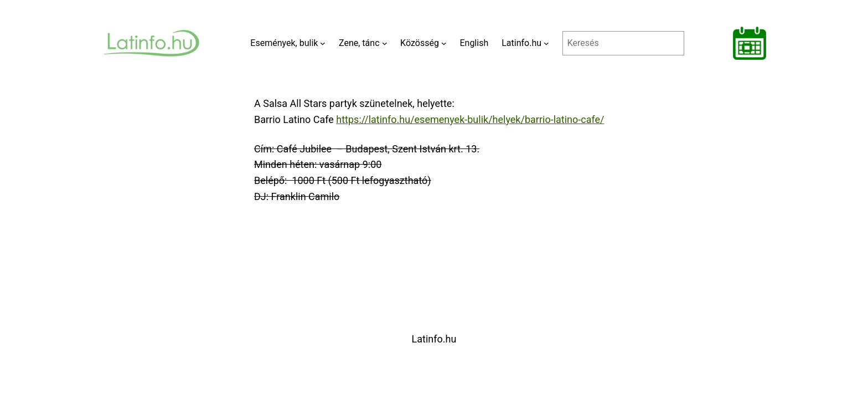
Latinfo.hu (434, 339)
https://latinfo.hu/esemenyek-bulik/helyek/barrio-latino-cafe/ (470, 119)
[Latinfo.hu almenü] (546, 43)
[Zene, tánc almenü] (385, 43)
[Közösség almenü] (444, 43)
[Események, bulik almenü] (323, 43)
